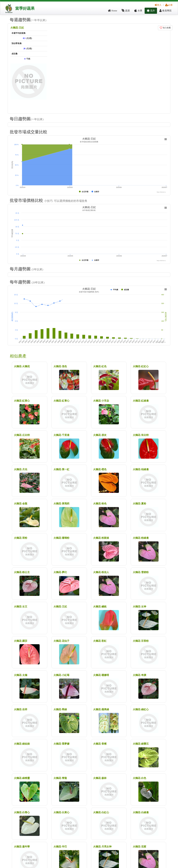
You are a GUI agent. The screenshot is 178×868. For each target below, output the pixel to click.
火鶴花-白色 (139, 778)
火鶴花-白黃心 (61, 812)
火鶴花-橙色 (100, 469)
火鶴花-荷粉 (21, 538)
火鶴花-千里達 (61, 435)
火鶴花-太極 (21, 675)
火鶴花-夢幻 (60, 572)
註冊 (169, 5)
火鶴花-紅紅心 (141, 366)
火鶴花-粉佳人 (101, 572)
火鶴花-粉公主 (22, 572)
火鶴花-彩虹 (100, 641)
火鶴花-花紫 (139, 847)
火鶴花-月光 (21, 469)
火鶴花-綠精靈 (22, 778)
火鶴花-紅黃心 (22, 401)
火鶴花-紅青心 (61, 401)
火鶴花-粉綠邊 (141, 538)
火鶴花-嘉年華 (22, 847)
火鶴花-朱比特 (141, 435)
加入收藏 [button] (165, 28)
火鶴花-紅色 (100, 366)
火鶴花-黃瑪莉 (61, 504)
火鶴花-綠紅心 (141, 709)
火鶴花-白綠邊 (141, 812)
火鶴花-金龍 (21, 504)
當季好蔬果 (25, 8)
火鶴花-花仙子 (61, 641)
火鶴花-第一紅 (61, 469)
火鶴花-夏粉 (139, 504)
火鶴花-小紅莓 (61, 675)
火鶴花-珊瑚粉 (61, 538)
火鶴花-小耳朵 (101, 401)
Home (113, 11)
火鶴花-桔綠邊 (141, 469)
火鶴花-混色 (60, 366)
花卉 (151, 11)
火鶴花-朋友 (100, 435)
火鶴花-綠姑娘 (22, 744)
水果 (138, 11)
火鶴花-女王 (21, 607)
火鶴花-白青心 (22, 812)
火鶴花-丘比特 (22, 435)
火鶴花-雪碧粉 (141, 572)
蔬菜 (126, 11)
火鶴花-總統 (100, 607)
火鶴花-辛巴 (60, 847)
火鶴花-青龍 (60, 778)
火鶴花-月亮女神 (102, 847)
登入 (158, 5)
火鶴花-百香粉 (141, 641)
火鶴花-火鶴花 (22, 366)
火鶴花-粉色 (100, 504)
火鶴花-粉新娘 (101, 538)
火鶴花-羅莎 (21, 641)
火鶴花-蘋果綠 (101, 709)
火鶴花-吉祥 (21, 709)
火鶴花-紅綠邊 (141, 401)
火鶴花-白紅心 (101, 812)
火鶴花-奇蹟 (139, 675)
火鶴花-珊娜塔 (101, 675)
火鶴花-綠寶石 (141, 744)
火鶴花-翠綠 (60, 709)
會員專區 (165, 11)
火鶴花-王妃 (17, 28)
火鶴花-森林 (100, 778)
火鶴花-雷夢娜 (61, 744)
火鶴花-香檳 (100, 744)
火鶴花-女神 (139, 607)
